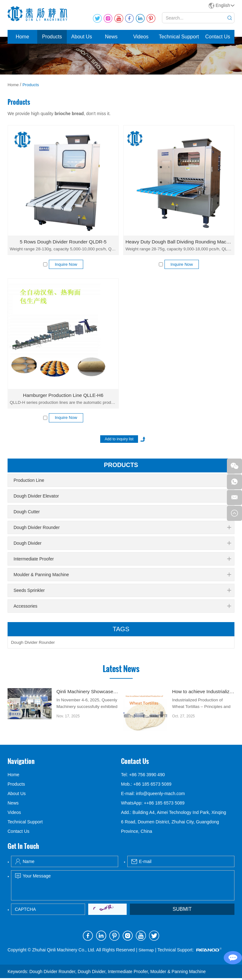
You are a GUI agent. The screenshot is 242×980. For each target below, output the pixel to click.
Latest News (121, 671)
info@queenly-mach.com (160, 796)
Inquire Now (66, 265)
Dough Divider (122, 545)
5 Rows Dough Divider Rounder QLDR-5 (63, 242)
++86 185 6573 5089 (164, 805)
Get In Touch (23, 848)
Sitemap (146, 952)
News (111, 37)
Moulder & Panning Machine (122, 576)
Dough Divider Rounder (122, 529)
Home (23, 37)
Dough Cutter (122, 513)
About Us (82, 37)
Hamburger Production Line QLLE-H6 (63, 396)
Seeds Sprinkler (122, 592)
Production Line (122, 482)
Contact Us (218, 37)
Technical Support (179, 37)
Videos (141, 37)
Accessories (122, 608)
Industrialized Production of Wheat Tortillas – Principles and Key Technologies (203, 709)
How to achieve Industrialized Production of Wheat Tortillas (203, 694)
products (121, 467)
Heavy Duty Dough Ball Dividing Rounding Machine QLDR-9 (179, 242)
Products (52, 37)
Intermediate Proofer (122, 560)
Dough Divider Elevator (122, 498)
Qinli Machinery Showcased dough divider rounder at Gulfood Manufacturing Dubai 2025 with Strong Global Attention (88, 694)
